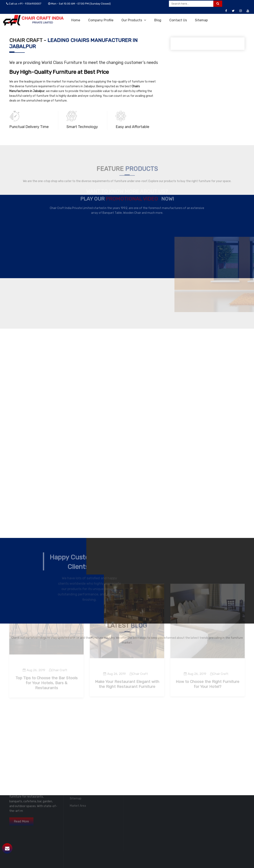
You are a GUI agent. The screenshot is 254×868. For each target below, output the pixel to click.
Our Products (134, 20)
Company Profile (101, 20)
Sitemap (201, 20)
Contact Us (178, 20)
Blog (158, 20)
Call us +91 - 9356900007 (24, 4)
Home (76, 20)
